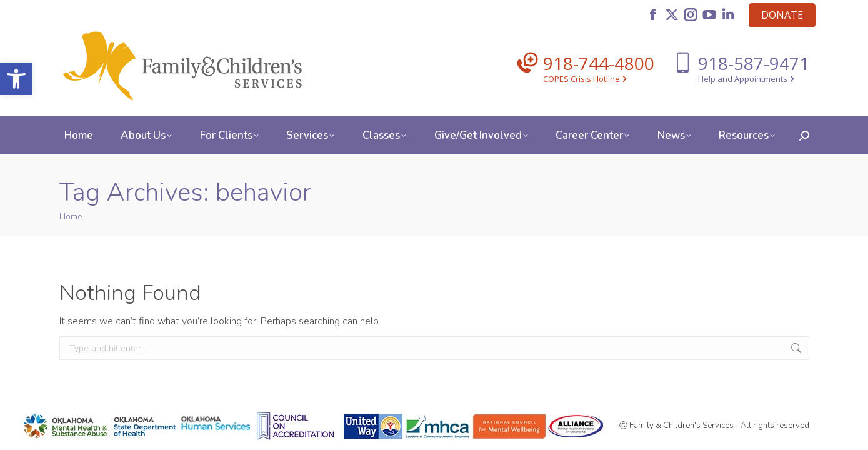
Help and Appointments (746, 79)
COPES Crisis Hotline (585, 79)
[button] (16, 79)
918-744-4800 (599, 63)
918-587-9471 (754, 63)
